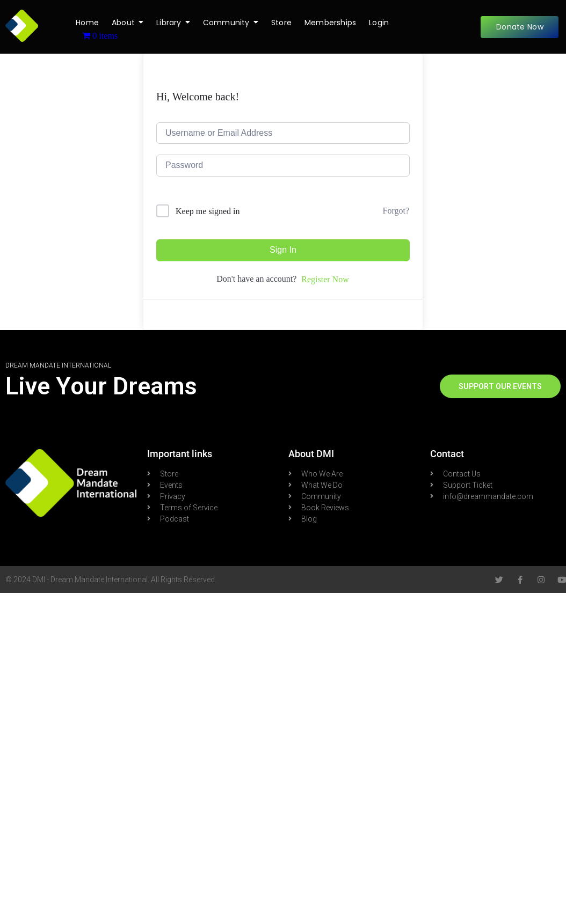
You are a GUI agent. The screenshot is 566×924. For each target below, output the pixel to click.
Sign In (283, 250)
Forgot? (396, 211)
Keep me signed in (208, 211)
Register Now (325, 279)
